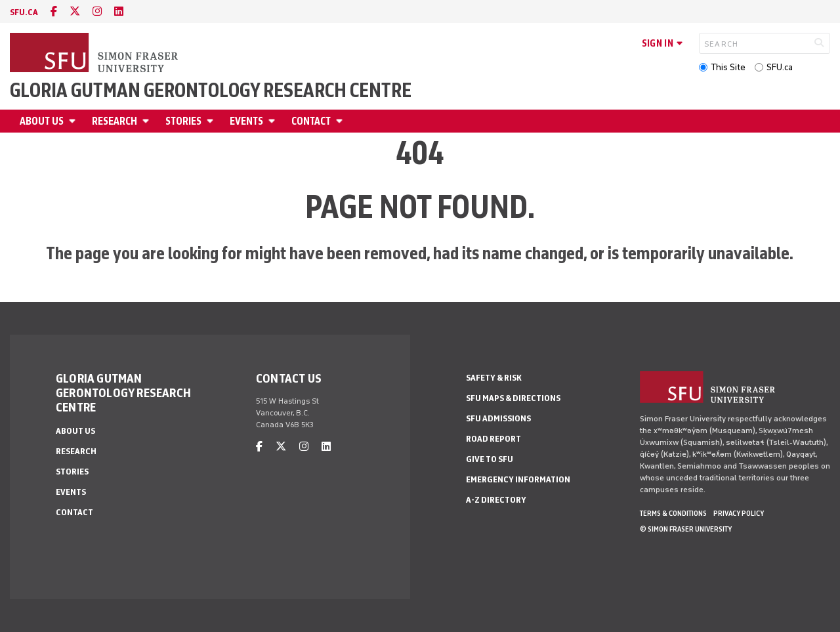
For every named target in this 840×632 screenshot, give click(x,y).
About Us (42, 121)
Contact (311, 121)
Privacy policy (739, 513)
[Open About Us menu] (74, 121)
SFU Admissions (498, 418)
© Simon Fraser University (686, 529)
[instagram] (97, 11)
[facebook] (54, 11)
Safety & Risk (494, 378)
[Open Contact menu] (341, 121)
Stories (183, 121)
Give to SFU (490, 459)
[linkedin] (119, 11)
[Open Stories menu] (212, 121)
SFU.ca (780, 67)
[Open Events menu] (274, 121)
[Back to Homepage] (95, 54)
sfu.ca (24, 12)
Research (115, 121)
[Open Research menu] (148, 121)
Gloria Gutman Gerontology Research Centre (211, 91)
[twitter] (75, 11)
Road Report (493, 439)
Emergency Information (518, 479)
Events (246, 121)
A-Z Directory (496, 500)
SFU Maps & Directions (513, 398)
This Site (728, 67)
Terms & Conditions (673, 513)
